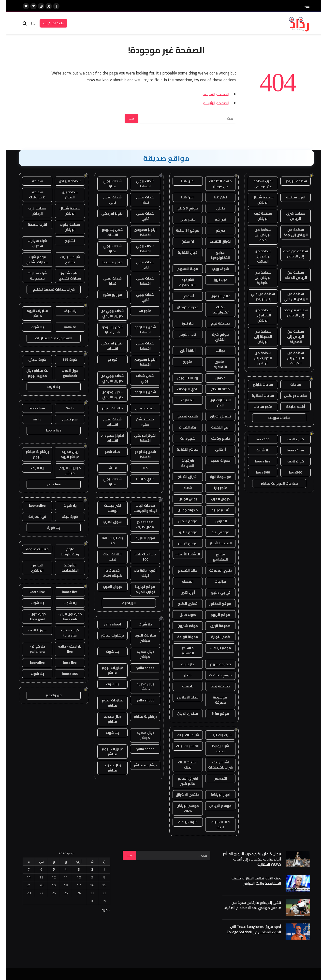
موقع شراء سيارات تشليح (31, 260)
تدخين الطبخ (182, 604)
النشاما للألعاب (182, 554)
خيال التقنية (182, 252)
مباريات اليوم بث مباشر (273, 483)
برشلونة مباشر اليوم (31, 454)
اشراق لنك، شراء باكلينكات (215, 765)
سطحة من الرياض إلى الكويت (290, 358)
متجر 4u (139, 311)
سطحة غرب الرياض (257, 216)
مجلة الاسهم (182, 269)
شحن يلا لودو (139, 392)
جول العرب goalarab (64, 373)
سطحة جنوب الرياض (64, 227)
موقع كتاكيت (215, 675)
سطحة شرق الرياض (290, 216)
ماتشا (107, 468)
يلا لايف (64, 311)
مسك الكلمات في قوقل (214, 184)
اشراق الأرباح (182, 477)
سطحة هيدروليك (31, 195)
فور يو (107, 359)
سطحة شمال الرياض (257, 200)
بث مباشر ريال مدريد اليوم (31, 373)
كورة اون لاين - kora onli (64, 616)
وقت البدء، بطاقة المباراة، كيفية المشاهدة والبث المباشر (250, 881)
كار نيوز (182, 323)
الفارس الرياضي (31, 568)
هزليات (214, 581)
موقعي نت (214, 532)
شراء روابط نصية (215, 749)
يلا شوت (257, 450)
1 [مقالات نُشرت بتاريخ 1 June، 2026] (98, 869)
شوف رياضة (182, 822)
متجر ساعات (257, 407)
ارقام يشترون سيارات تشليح (64, 276)
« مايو (100, 910)
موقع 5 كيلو (182, 208)
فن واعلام (48, 695)
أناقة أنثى (182, 351)
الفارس (215, 521)
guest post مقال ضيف (139, 524)
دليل (182, 675)
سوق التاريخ (139, 538)
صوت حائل (182, 615)
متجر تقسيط (107, 262)
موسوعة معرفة (214, 700)
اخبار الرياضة (215, 795)
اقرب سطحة (290, 197)
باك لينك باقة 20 (107, 541)
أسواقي (182, 296)
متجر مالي (182, 219)
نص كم (214, 219)
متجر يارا (214, 488)
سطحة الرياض (290, 181)
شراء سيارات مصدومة (31, 276)
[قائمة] (301, 6)
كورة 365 (64, 359)
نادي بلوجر (182, 334)
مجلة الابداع (215, 389)
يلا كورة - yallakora (31, 649)
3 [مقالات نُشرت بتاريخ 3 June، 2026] (73, 869)
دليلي (214, 208)
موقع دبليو (182, 532)
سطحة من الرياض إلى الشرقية (257, 278)
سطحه (31, 181)
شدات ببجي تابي (107, 200)
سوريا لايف (31, 630)
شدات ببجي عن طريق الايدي (107, 313)
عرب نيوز (214, 280)
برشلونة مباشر (107, 635)
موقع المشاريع (214, 557)
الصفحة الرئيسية (210, 103)
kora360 (257, 439)
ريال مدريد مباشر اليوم (64, 454)
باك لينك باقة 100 (139, 557)
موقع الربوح (214, 615)
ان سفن (182, 241)
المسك (182, 581)
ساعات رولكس (290, 396)
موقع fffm (214, 713)
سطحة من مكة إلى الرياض (290, 254)
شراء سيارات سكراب (31, 243)
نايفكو (182, 686)
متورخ (182, 362)
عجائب (215, 351)
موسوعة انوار (215, 477)
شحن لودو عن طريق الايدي (107, 394)
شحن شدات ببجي (139, 378)
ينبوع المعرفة (215, 570)
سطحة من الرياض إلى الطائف (257, 256)
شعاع (182, 488)
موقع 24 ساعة (182, 230)
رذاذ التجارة (182, 427)
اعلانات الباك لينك (182, 765)
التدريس (214, 778)
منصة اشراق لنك (48, 23)
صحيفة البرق (214, 626)
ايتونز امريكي (107, 213)
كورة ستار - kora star (64, 633)
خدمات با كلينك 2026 (107, 573)
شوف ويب (215, 269)
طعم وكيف (214, 438)
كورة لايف (290, 439)
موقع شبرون (182, 626)
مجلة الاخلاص (182, 697)
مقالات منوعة (31, 549)
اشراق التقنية (214, 241)
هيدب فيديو (182, 416)
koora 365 (64, 674)
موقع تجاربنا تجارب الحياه (139, 589)
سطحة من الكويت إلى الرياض (257, 358)
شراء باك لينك (215, 735)
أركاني (215, 449)
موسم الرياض (214, 806)
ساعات (290, 385)
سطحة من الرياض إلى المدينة (290, 337)
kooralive (31, 663)
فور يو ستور (107, 295)
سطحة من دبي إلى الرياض (257, 296)
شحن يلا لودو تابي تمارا (107, 330)
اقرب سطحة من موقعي (257, 184)
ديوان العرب (214, 499)
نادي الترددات (182, 389)
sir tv (31, 419)
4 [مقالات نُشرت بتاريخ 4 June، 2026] (60, 869)
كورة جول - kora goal (31, 616)
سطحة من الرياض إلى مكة (257, 235)
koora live (257, 461)
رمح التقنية (214, 427)
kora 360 (257, 472)
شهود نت (182, 438)
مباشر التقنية (182, 449)
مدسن (215, 378)
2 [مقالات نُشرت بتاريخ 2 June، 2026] (86, 869)
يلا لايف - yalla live (64, 649)
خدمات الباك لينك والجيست (139, 508)
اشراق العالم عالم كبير (182, 781)
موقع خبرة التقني (214, 337)
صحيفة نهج (214, 323)
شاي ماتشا (139, 479)
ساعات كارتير (257, 385)
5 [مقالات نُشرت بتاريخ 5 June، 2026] (48, 869)
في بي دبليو (215, 593)
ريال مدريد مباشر (139, 654)
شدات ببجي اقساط (139, 184)
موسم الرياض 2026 (182, 808)
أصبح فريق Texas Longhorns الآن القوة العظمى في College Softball (248, 929)
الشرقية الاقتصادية (182, 282)
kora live (64, 663)
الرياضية (123, 603)
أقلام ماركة (290, 407)
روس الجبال (182, 499)
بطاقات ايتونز (107, 408)
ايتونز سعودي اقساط (139, 232)
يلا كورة (48, 528)
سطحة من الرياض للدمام (290, 275)
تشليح (64, 241)
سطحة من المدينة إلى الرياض (257, 337)
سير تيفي (64, 419)
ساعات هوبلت (273, 418)
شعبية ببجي (139, 408)
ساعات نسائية (257, 396)
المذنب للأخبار (214, 543)
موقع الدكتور (214, 604)
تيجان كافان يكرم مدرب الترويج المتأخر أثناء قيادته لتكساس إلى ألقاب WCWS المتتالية (246, 859)
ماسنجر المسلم (182, 650)
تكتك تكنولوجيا (215, 310)
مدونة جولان (182, 510)
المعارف (182, 400)
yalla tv (64, 327)
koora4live (290, 450)
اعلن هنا (182, 181)
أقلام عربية (214, 510)
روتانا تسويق (182, 378)
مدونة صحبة (215, 460)
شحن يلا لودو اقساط (107, 232)
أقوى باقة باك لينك (139, 573)
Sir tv (64, 408)
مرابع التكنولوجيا (215, 255)
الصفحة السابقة (210, 94)
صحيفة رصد (214, 686)
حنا (139, 468)
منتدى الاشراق (182, 795)
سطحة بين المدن (64, 195)
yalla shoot (107, 624)
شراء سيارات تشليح (64, 260)
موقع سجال (182, 521)
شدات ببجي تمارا (107, 184)
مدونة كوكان (182, 307)
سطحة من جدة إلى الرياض (290, 313)
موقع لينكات (214, 648)
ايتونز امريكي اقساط (107, 346)
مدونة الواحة (182, 637)
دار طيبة (182, 664)
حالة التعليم (182, 570)
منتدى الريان (182, 713)
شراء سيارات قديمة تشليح (48, 289)
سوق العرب (107, 522)
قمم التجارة (214, 637)
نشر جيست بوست (107, 508)
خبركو (215, 230)
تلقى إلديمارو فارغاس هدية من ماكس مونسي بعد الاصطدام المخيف (246, 905)
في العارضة (31, 517)
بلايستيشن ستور (139, 422)
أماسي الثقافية (214, 364)
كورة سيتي (31, 359)
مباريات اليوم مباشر (139, 638)
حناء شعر (107, 452)
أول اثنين (182, 593)
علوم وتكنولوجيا (64, 552)
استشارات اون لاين (214, 403)
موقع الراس (182, 543)
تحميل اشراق (215, 416)
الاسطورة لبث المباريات (48, 338)
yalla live (48, 484)
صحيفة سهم (215, 664)
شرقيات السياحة (182, 463)
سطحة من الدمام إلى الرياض (257, 315)
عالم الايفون (214, 296)
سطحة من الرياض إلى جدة (290, 232)
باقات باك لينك (182, 746)
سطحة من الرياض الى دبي (290, 296)
